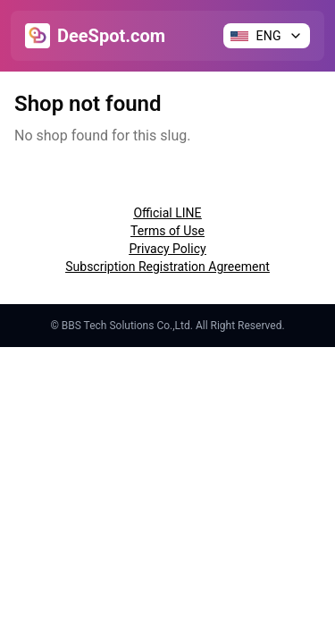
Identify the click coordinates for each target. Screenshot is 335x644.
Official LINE (167, 213)
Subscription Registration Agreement (167, 267)
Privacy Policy (167, 249)
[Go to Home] (95, 36)
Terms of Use (167, 231)
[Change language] (267, 36)
